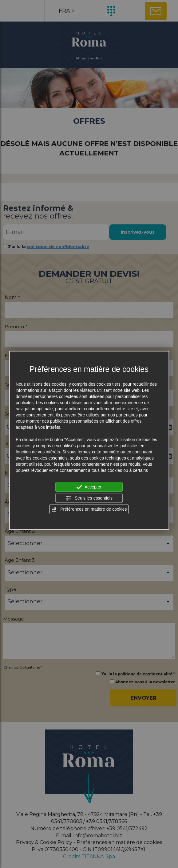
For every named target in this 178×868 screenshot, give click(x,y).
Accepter (89, 487)
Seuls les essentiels (89, 498)
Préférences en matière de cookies (89, 509)
